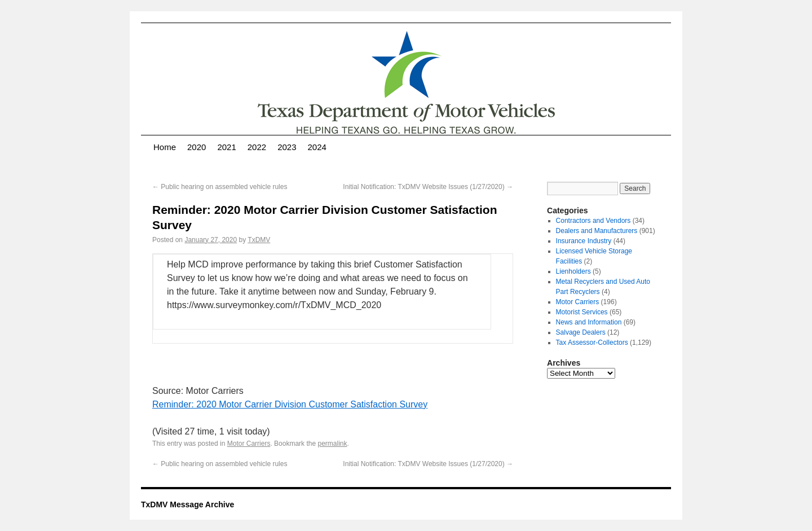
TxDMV (259, 240)
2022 (257, 147)
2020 (197, 147)
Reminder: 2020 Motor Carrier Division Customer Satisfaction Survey (290, 404)
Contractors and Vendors (593, 221)
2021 (226, 147)
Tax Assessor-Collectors (592, 343)
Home (165, 147)
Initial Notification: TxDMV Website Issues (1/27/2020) (428, 187)
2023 (287, 147)
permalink (332, 444)
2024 (317, 147)
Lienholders (573, 271)
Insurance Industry (584, 241)
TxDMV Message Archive (187, 504)
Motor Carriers (249, 444)
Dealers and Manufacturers (597, 231)
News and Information (589, 322)
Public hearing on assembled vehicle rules (220, 187)
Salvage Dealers (581, 332)
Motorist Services (582, 312)
